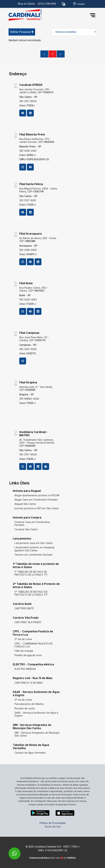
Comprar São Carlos (26, 529)
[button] (63, 4)
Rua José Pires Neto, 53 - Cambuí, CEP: (34, 339)
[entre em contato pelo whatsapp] (11, 851)
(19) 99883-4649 (29, 399)
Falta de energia (24, 651)
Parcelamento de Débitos (29, 704)
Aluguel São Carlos (25, 504)
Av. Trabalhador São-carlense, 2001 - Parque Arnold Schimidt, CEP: (37, 443)
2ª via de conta (23, 639)
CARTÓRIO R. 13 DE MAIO (29, 683)
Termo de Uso (52, 827)
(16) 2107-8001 (28, 200)
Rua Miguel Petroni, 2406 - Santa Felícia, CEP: (38, 190)
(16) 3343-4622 (28, 300)
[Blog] (46, 466)
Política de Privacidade (53, 823)
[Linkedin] (30, 113)
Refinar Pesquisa (22, 32)
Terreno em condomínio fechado (33, 555)
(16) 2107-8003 (28, 101)
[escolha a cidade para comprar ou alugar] (79, 4)
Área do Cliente (26, 4)
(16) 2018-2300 (28, 151)
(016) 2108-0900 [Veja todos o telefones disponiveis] (47, 4)
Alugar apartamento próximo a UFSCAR (37, 495)
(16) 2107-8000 (28, 454)
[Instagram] (23, 167)
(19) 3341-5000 (28, 349)
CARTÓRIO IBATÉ (24, 608)
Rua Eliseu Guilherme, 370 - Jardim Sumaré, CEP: (37, 140)
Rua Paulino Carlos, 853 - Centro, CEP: (34, 289)
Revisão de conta (25, 708)
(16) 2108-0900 (28, 250)
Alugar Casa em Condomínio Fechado (36, 500)
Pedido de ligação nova (28, 655)
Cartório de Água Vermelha (30, 753)
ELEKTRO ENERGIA (25, 669)
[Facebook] (23, 113)
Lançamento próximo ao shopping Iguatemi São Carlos (34, 549)
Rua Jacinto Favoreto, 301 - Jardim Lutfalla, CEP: (36, 91)
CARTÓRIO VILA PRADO (28, 622)
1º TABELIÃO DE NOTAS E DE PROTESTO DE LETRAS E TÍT (31, 573)
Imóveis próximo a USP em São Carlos (37, 508)
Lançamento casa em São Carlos (34, 543)
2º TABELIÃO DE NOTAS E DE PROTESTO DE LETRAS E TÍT (31, 593)
